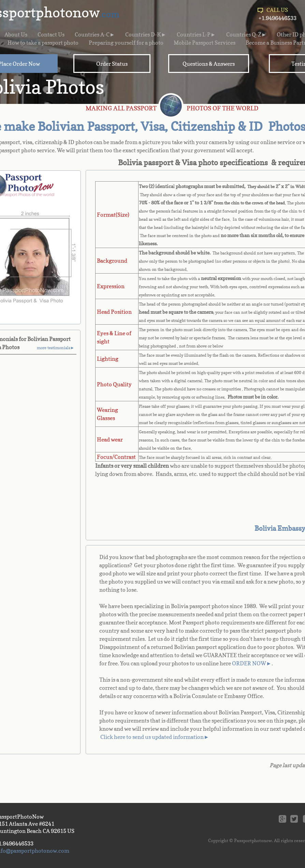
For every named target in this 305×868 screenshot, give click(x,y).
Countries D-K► (146, 34)
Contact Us (51, 34)
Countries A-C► (95, 34)
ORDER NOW (249, 663)
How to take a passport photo (43, 43)
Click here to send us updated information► (155, 737)
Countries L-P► (196, 34)
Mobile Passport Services (205, 43)
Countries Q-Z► (246, 34)
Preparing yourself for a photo (126, 43)
